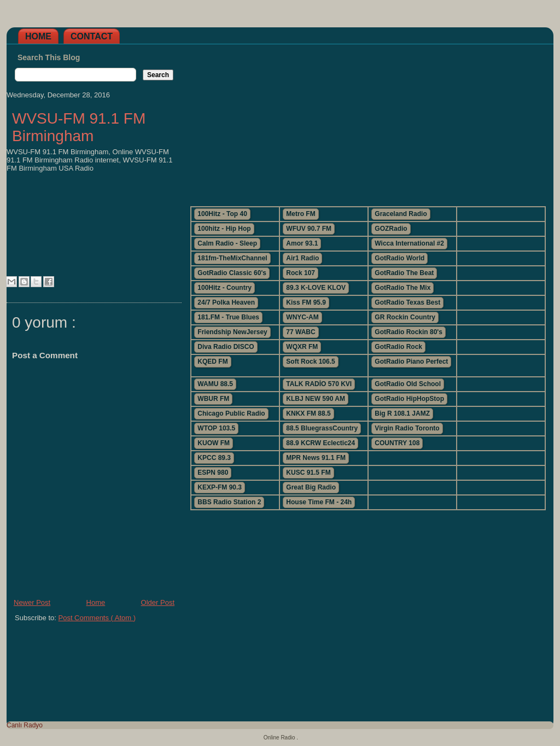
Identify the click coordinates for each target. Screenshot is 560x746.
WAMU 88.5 (215, 384)
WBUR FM (213, 399)
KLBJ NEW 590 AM (316, 399)
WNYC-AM (302, 317)
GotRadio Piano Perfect (411, 362)
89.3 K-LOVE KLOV (316, 288)
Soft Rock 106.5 (310, 362)
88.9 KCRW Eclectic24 (320, 443)
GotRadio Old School (408, 384)
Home (38, 36)
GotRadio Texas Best (407, 302)
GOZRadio (391, 229)
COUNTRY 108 (397, 443)
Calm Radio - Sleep (227, 243)
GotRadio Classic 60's (232, 273)
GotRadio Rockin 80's (409, 332)
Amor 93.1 (302, 243)
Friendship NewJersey (232, 332)
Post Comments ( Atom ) (97, 618)
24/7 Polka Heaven (226, 302)
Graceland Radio (401, 214)
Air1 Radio (302, 258)
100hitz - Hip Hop (224, 229)
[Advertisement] (367, 121)
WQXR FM (302, 347)
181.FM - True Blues (228, 317)
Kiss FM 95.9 (306, 302)
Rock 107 (301, 273)
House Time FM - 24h (319, 502)
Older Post (158, 602)
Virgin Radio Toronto (407, 428)
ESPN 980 (213, 473)
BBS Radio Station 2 (229, 502)
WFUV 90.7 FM (309, 229)
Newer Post (32, 602)
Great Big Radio (311, 487)
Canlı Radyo (25, 725)
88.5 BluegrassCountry (322, 428)
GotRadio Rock (398, 347)
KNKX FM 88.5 (308, 413)
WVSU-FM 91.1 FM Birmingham (79, 127)
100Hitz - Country (224, 288)
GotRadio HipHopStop (409, 399)
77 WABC (301, 332)
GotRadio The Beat (404, 273)
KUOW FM (214, 443)
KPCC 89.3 (214, 458)
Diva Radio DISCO (226, 347)
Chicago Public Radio (231, 413)
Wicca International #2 (409, 243)
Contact (92, 36)
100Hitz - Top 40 (222, 214)
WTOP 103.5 (216, 428)
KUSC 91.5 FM (308, 473)
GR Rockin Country (405, 317)
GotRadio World (399, 258)
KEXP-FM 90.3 (220, 487)
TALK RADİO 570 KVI (319, 384)
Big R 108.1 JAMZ (402, 413)
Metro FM (301, 214)
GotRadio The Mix (402, 288)
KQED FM (212, 362)
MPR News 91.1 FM (316, 458)
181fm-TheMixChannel (232, 258)
